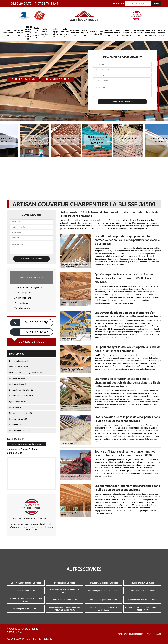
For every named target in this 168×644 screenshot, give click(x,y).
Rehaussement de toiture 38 (96, 33)
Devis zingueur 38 (85, 33)
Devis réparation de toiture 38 (64, 33)
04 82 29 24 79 (36, 323)
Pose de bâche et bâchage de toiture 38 (28, 33)
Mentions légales (154, 634)
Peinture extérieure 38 (109, 33)
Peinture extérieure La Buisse (142, 583)
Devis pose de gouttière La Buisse (103, 600)
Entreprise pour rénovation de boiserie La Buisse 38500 (142, 609)
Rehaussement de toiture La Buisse (103, 583)
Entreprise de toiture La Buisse (142, 591)
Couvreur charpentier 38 (8, 33)
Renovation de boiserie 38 (139, 33)
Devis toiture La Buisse (26, 591)
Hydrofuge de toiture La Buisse (26, 609)
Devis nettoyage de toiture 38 (54, 33)
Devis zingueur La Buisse (65, 583)
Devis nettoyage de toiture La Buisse (142, 600)
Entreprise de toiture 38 (19, 33)
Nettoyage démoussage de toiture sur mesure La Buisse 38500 (65, 609)
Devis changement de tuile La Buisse (103, 591)
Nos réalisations (23, 79)
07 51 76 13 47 (36, 332)
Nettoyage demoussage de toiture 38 (151, 33)
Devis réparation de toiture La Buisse (26, 583)
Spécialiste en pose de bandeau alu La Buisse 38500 (103, 609)
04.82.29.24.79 (19, 3)
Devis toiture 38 (117, 33)
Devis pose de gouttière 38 (44, 33)
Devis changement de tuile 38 (127, 33)
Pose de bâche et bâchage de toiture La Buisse (26, 600)
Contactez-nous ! (58, 79)
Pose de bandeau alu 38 (162, 33)
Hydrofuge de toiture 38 (75, 33)
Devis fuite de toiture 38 (36, 33)
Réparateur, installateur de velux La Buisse (65, 591)
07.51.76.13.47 (46, 3)
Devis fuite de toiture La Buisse (65, 600)
